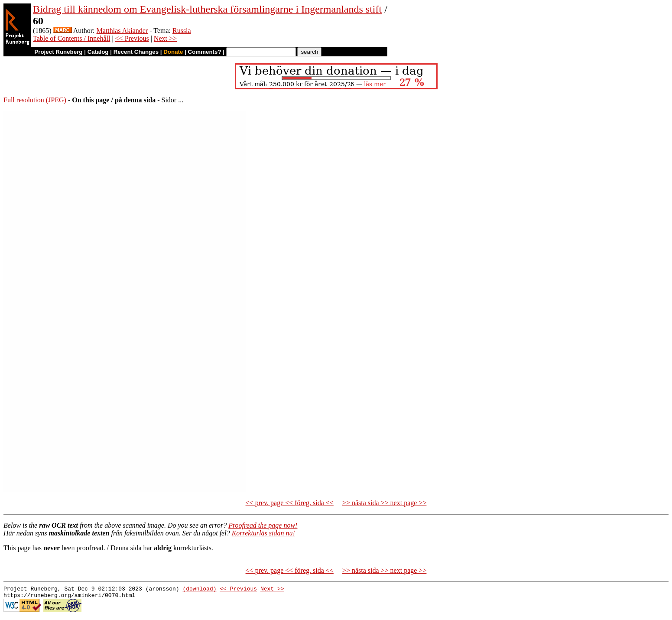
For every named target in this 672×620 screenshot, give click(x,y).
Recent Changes (136, 52)
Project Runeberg (58, 52)
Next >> (165, 38)
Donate (173, 52)
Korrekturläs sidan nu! (263, 533)
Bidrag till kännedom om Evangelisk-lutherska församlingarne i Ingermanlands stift (207, 9)
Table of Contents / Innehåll (71, 38)
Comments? (205, 52)
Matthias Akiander (122, 31)
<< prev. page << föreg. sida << (290, 503)
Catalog (98, 52)
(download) (199, 590)
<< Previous (132, 38)
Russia (182, 31)
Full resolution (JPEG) (35, 100)
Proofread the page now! (263, 525)
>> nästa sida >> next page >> (385, 503)
